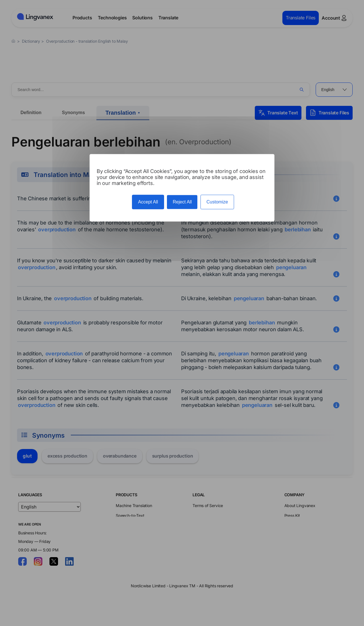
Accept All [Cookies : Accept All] (148, 202)
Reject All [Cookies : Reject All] (182, 202)
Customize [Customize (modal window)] (217, 202)
